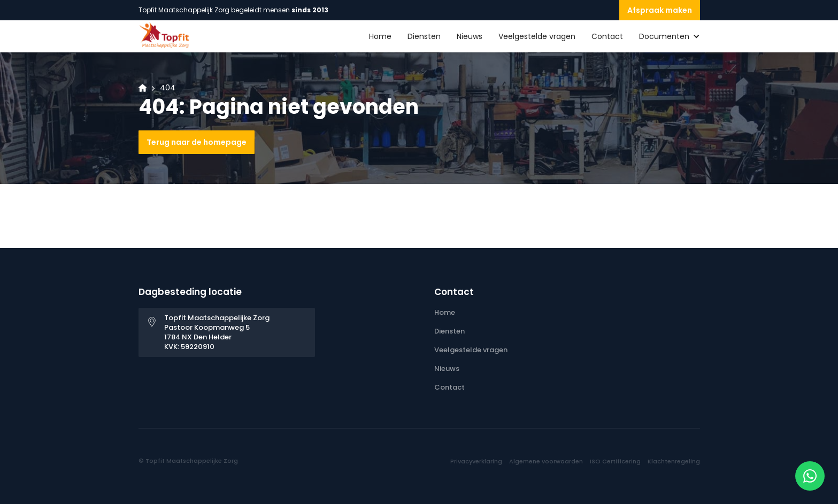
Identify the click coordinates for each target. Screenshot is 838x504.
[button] (662, 36)
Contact (607, 36)
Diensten (424, 36)
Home (380, 36)
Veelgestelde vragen (537, 36)
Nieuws (470, 36)
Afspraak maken (660, 10)
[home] (165, 36)
